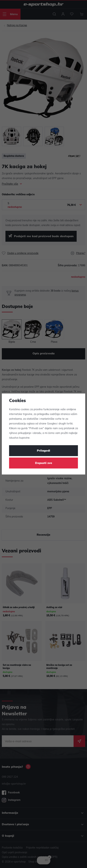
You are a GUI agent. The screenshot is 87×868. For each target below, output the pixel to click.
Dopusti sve (44, 463)
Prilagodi (43, 451)
